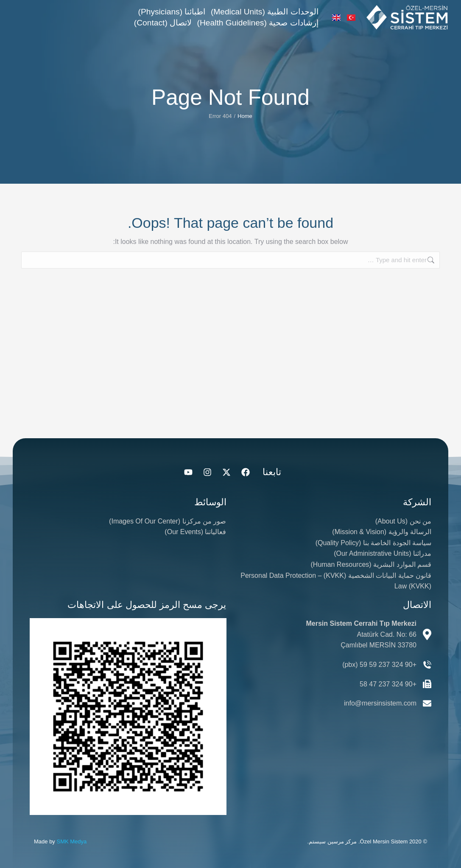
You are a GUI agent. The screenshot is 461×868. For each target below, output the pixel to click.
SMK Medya (71, 841)
